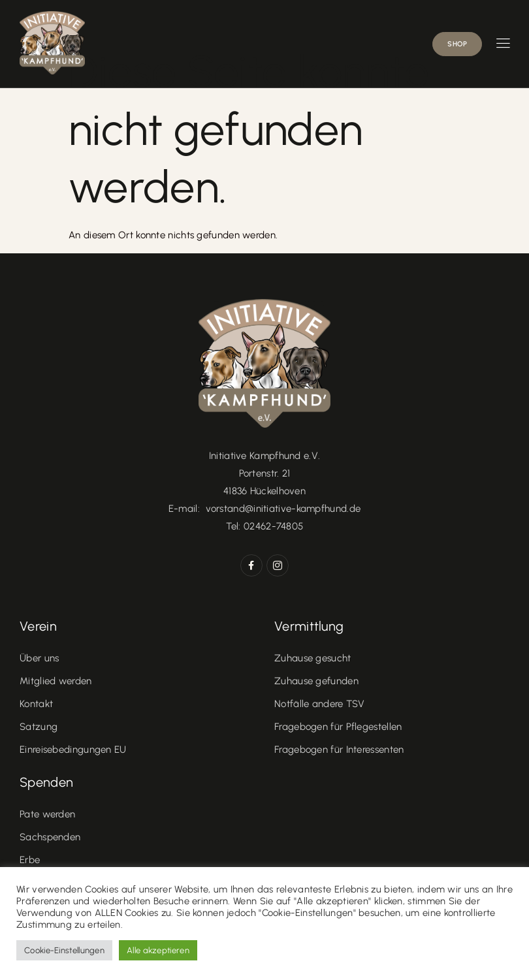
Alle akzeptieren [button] (158, 950)
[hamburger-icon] (503, 45)
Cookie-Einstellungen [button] (64, 950)
